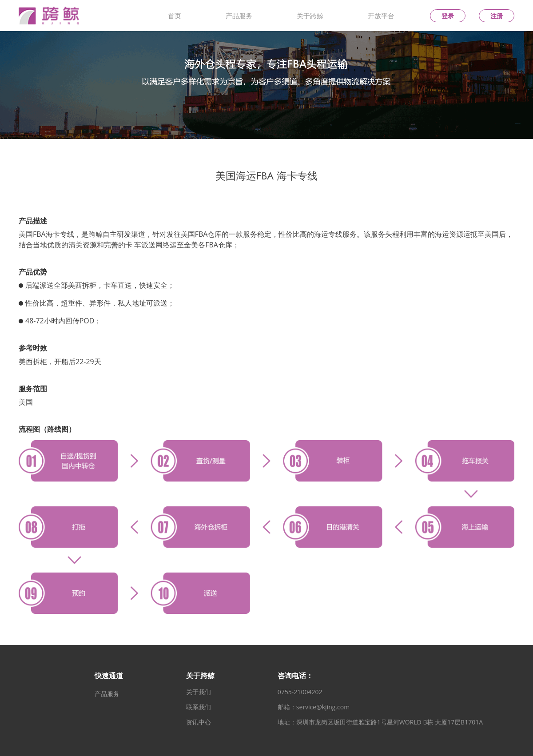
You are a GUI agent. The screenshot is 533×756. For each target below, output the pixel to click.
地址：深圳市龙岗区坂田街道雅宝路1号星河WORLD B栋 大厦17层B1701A (380, 722)
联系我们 (199, 707)
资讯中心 (199, 722)
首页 (175, 16)
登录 (448, 16)
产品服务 (239, 16)
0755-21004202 (300, 692)
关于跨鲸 (310, 16)
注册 (497, 16)
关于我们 (199, 692)
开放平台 (381, 16)
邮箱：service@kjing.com (314, 707)
